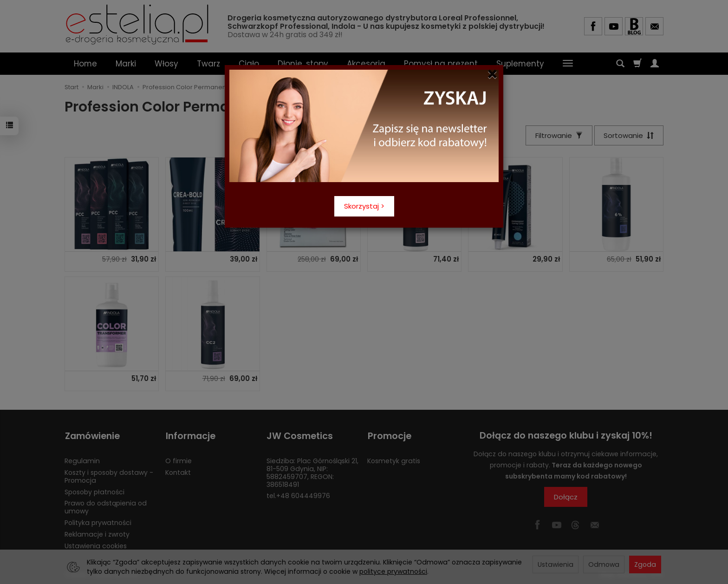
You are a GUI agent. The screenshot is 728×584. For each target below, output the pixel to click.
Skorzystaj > (364, 206)
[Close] (492, 74)
